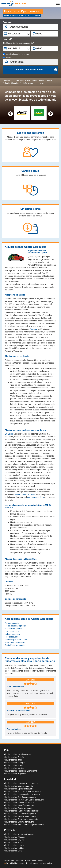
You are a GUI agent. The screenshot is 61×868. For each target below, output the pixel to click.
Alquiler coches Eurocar (14, 845)
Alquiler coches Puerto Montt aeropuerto (21, 811)
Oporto (35, 80)
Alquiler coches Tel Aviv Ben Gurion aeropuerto (24, 800)
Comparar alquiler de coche (35, 70)
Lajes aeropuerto (12, 631)
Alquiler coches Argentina (15, 774)
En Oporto (9, 434)
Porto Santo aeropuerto (15, 642)
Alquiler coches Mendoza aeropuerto (20, 816)
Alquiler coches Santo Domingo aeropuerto (23, 794)
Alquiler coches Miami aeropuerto (18, 786)
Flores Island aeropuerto (15, 626)
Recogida (7, 22)
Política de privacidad (34, 860)
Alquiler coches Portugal (15, 763)
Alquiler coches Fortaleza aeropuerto (20, 814)
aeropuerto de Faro (36, 497)
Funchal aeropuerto (13, 629)
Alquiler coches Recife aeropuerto (19, 808)
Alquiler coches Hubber (14, 848)
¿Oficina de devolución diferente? (18, 43)
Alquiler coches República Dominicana (21, 771)
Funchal (43, 80)
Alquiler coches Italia (13, 760)
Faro (29, 80)
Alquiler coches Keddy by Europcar (19, 834)
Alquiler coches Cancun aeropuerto (19, 803)
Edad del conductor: (16, 54)
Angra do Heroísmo (37, 83)
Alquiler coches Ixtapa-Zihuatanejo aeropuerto (24, 825)
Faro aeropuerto (12, 623)
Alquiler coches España (14, 757)
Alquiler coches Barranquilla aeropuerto (21, 819)
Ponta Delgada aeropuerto (16, 640)
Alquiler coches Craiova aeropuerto (19, 822)
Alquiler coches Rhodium (15, 837)
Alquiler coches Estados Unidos (18, 754)
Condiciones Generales (14, 860)
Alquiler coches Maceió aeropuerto (19, 805)
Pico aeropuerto (12, 637)
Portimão (23, 83)
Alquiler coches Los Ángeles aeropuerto (21, 783)
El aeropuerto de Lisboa (25, 494)
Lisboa (23, 80)
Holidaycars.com (18, 863)
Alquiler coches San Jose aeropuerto (20, 797)
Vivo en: (8, 58)
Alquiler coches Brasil (13, 765)
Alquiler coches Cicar (13, 851)
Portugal (34, 329)
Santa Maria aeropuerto (15, 645)
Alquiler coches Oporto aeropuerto (19, 789)
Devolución (8, 39)
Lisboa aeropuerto (13, 634)
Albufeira (15, 83)
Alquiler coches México (14, 768)
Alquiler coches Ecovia (14, 843)
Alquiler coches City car (14, 840)
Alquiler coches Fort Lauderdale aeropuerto (23, 792)
